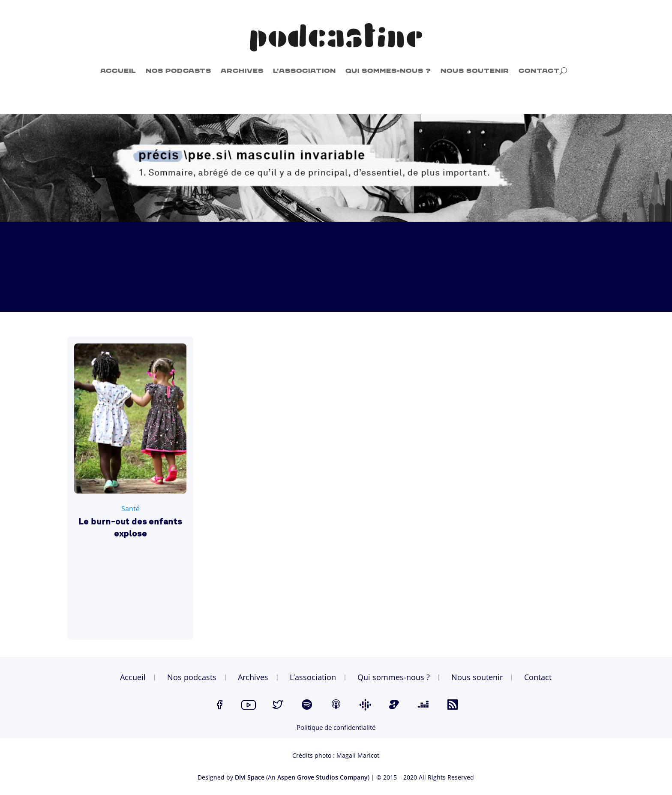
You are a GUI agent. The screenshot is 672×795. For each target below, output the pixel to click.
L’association (304, 71)
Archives (242, 71)
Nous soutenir (475, 71)
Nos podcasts (178, 71)
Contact (539, 71)
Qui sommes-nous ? (388, 71)
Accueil (118, 71)
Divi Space (250, 777)
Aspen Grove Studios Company (322, 777)
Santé (130, 509)
